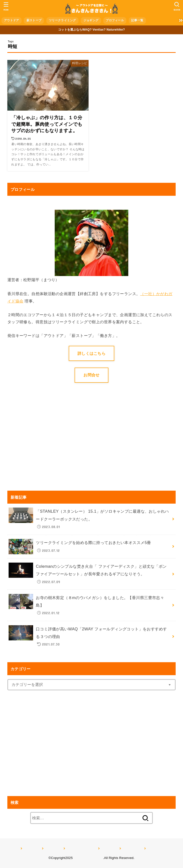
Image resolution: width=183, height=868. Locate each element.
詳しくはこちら (91, 353)
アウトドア (12, 20)
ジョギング (91, 20)
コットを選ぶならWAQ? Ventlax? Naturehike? (91, 30)
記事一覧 (137, 20)
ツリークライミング (62, 20)
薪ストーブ (34, 20)
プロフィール (115, 20)
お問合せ (91, 375)
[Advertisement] (49, 444)
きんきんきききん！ (88, 858)
